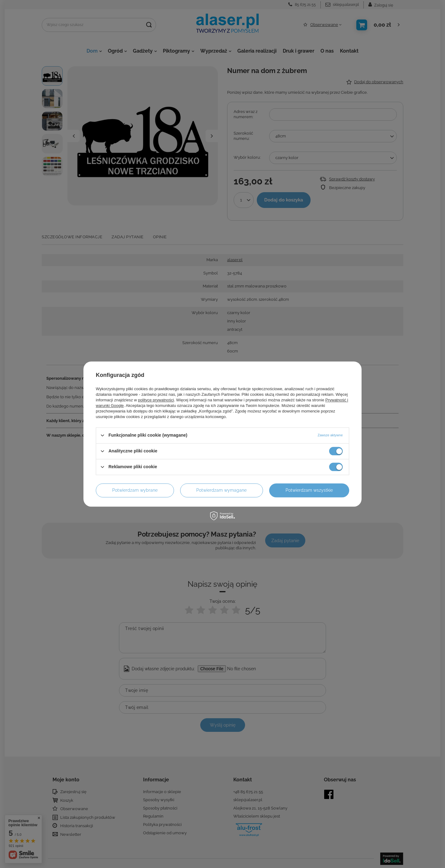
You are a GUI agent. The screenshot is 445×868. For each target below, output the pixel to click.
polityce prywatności (156, 400)
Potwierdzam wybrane (135, 490)
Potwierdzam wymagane (221, 490)
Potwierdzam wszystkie (309, 490)
